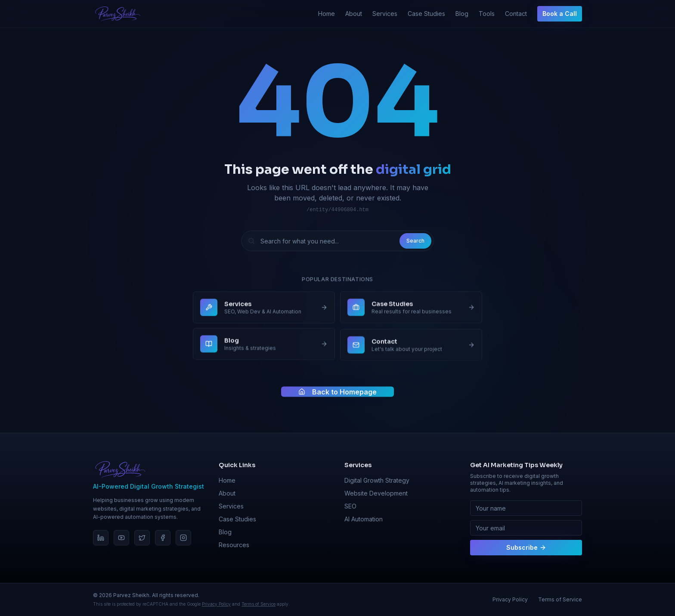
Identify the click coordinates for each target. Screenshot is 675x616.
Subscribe (526, 547)
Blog (462, 14)
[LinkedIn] (101, 538)
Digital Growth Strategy (377, 480)
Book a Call (560, 14)
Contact (516, 14)
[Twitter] (142, 538)
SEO (350, 506)
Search (415, 241)
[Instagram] (183, 538)
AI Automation (364, 519)
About (354, 14)
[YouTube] (121, 538)
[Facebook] (163, 538)
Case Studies (426, 14)
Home (327, 14)
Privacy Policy (216, 604)
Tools (487, 14)
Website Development (376, 493)
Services (385, 14)
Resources (234, 545)
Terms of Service (259, 604)
